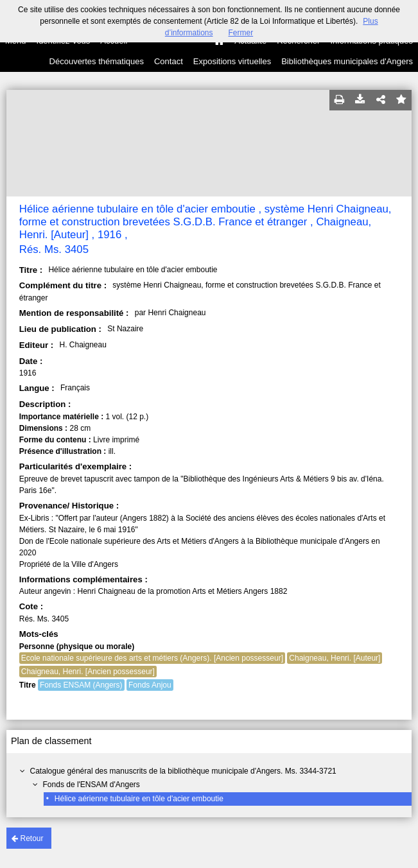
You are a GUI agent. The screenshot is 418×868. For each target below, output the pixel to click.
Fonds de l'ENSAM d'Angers (91, 785)
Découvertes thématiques (97, 61)
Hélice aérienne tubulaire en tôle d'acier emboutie (139, 799)
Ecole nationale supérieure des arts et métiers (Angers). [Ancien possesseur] (152, 658)
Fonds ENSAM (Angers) (81, 685)
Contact (169, 61)
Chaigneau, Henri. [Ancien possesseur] (88, 672)
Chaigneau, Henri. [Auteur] (335, 658)
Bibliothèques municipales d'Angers (347, 61)
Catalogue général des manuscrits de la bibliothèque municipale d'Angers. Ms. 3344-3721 (183, 771)
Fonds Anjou (150, 685)
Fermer (241, 33)
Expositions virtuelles (232, 61)
